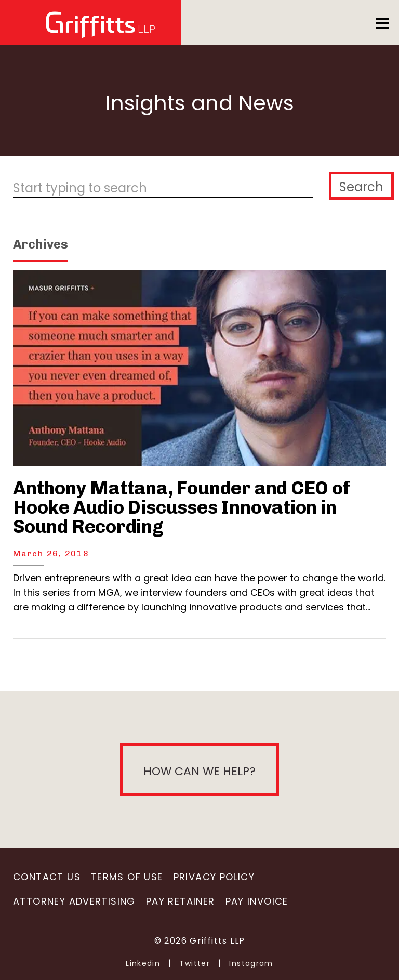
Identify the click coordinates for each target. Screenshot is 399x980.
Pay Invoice (257, 901)
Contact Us (47, 877)
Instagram (251, 963)
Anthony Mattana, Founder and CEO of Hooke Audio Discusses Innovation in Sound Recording (182, 507)
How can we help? (199, 771)
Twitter (195, 963)
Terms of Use (127, 877)
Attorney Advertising (74, 901)
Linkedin (143, 963)
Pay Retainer (181, 901)
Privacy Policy (214, 877)
